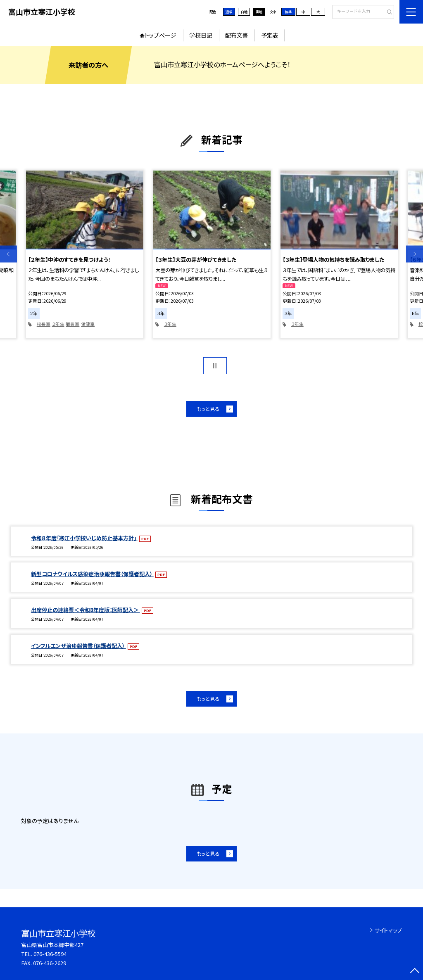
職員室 (72, 324)
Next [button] (415, 254)
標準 (288, 12)
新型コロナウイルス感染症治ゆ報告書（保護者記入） (92, 574)
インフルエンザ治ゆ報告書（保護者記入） (78, 646)
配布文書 (237, 35)
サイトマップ (388, 930)
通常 (229, 12)
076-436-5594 (50, 954)
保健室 (88, 324)
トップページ (160, 35)
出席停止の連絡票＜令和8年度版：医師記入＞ (86, 610)
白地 (244, 12)
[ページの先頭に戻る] (415, 972)
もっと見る (208, 409)
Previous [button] (8, 254)
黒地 (259, 12)
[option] (84, 255)
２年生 (58, 324)
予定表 (270, 35)
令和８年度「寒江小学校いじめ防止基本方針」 (84, 538)
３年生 (170, 324)
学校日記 (201, 35)
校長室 (44, 324)
